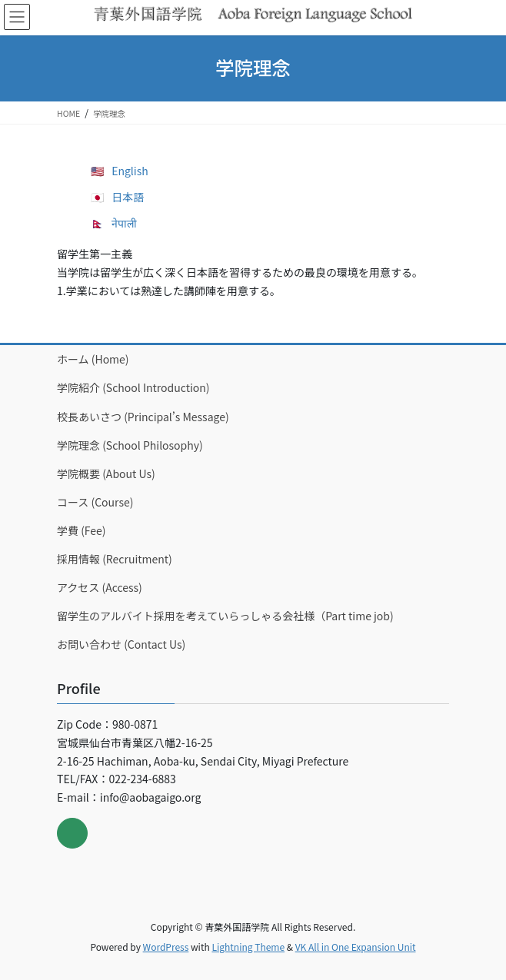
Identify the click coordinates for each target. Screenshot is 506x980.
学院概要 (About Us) (106, 473)
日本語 (128, 197)
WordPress (166, 947)
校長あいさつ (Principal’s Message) (143, 417)
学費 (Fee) (82, 530)
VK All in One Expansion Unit (356, 947)
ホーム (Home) (93, 359)
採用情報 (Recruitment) (115, 559)
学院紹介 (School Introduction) (133, 387)
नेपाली (124, 223)
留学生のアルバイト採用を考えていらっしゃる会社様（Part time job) (225, 616)
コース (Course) (95, 502)
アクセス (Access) (100, 587)
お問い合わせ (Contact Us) (121, 644)
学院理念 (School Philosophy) (130, 445)
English (130, 171)
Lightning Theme (248, 947)
